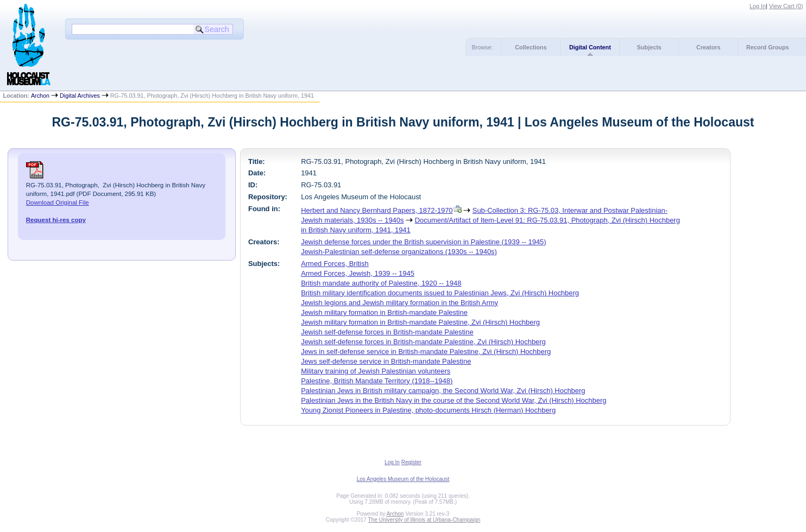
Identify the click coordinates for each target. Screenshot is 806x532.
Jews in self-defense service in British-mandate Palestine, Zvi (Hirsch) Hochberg (426, 351)
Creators (708, 47)
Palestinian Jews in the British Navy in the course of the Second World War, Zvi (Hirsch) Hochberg (454, 400)
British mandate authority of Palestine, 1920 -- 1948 (381, 283)
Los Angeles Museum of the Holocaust (403, 479)
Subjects (649, 47)
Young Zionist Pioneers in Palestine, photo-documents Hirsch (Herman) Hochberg (428, 410)
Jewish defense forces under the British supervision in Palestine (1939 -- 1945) (423, 242)
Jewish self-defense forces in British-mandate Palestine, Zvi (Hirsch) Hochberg (423, 342)
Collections (531, 47)
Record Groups (768, 47)
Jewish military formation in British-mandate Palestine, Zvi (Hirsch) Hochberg (420, 322)
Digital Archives (80, 96)
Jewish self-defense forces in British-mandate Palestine (387, 332)
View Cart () (786, 6)
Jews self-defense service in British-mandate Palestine (386, 361)
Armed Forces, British (335, 264)
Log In (758, 6)
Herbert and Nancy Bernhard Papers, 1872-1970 (377, 210)
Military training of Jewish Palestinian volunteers (376, 371)
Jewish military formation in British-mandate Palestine (384, 312)
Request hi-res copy (56, 220)
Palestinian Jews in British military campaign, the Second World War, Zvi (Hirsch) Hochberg (443, 391)
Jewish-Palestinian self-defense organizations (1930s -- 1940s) (399, 252)
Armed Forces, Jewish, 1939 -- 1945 (358, 273)
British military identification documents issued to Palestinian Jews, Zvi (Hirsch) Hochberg (440, 293)
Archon (40, 96)
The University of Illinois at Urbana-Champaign (424, 520)
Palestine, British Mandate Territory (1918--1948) (377, 381)
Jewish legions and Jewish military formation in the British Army (399, 303)
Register (411, 462)
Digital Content (590, 47)
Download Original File (58, 202)
